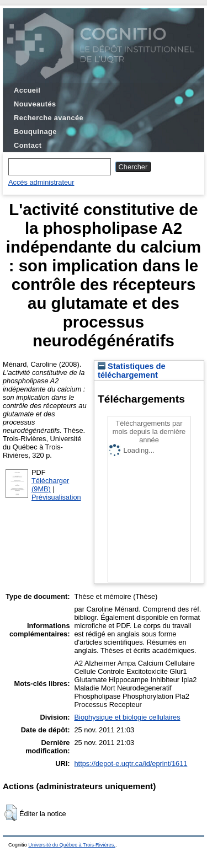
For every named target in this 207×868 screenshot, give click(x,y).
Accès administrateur (41, 182)
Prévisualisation (56, 497)
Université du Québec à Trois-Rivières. (72, 845)
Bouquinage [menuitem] (35, 132)
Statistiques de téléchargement (132, 371)
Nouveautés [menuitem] (35, 104)
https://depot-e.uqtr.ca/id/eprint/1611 (131, 763)
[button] (11, 813)
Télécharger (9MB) (50, 485)
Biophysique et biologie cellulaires (128, 717)
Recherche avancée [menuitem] (49, 118)
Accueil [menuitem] (27, 90)
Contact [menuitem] (28, 145)
